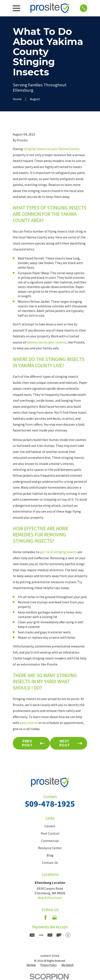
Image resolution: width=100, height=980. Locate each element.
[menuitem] (31, 965)
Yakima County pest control (46, 342)
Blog (50, 855)
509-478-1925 (50, 804)
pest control (29, 723)
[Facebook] (45, 918)
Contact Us (50, 863)
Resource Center (50, 848)
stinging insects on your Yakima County (51, 149)
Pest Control (50, 833)
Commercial (50, 841)
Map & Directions (50, 898)
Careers (50, 826)
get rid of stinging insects (58, 552)
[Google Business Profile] (55, 918)
